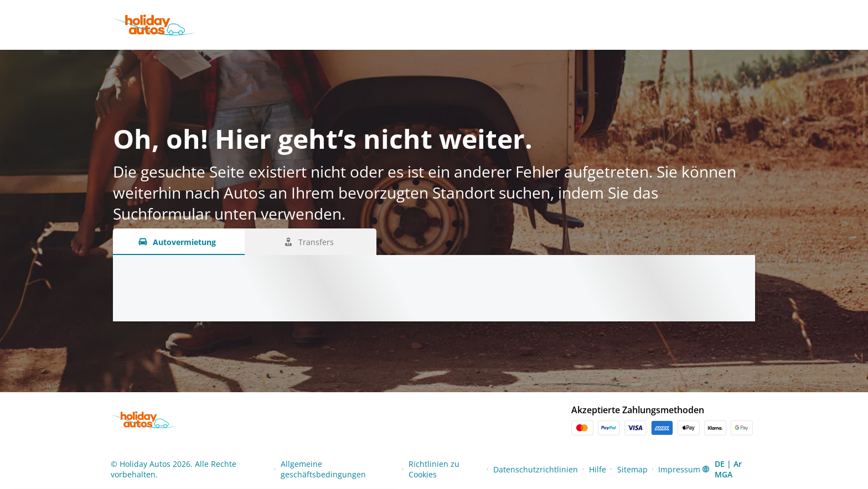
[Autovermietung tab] (179, 242)
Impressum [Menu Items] (679, 469)
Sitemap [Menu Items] (632, 469)
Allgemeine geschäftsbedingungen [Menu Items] (323, 469)
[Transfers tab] (311, 242)
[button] (729, 469)
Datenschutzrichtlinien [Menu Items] (536, 469)
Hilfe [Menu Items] (598, 469)
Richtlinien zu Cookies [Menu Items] (434, 469)
